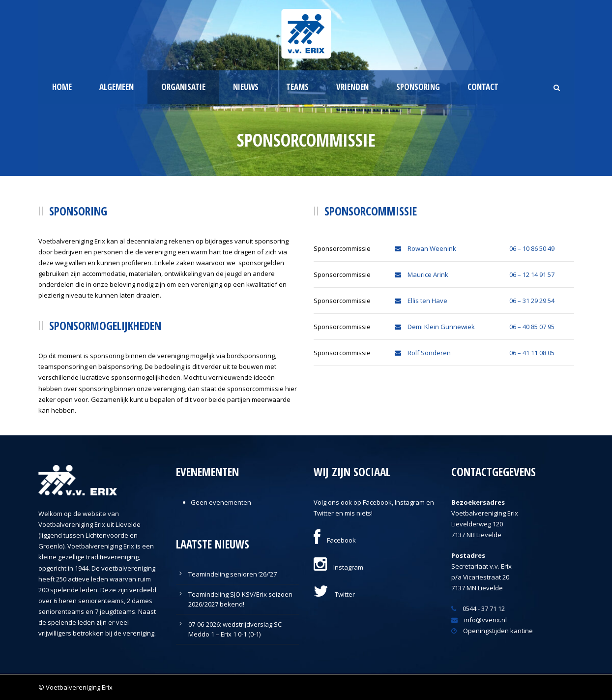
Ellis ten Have (421, 301)
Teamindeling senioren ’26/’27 (233, 574)
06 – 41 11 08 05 (532, 353)
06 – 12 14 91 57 (532, 274)
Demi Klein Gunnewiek (435, 327)
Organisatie (183, 87)
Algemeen (117, 87)
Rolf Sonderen (423, 353)
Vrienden (352, 87)
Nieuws (246, 87)
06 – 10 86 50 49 (532, 248)
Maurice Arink (422, 274)
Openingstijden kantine (492, 631)
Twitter (334, 594)
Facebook (335, 540)
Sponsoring (418, 87)
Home (62, 87)
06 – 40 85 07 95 (532, 327)
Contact (483, 87)
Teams (297, 87)
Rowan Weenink (425, 248)
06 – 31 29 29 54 (532, 301)
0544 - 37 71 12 (478, 609)
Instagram (338, 567)
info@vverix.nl (479, 620)
